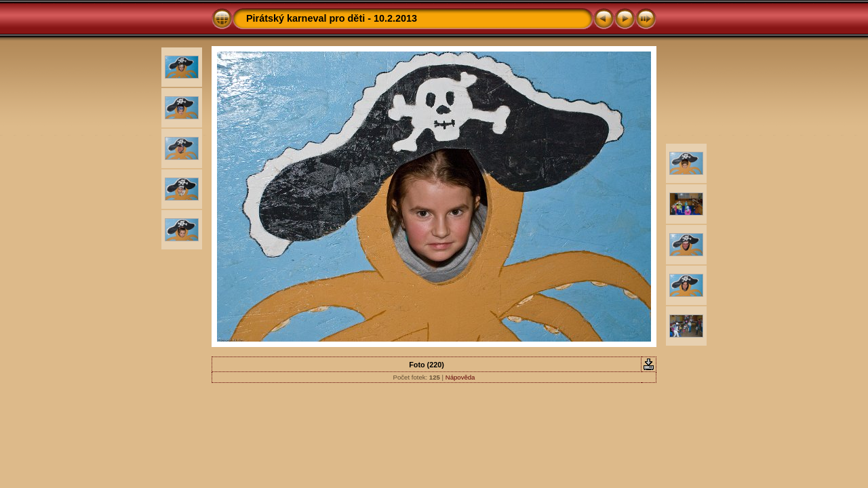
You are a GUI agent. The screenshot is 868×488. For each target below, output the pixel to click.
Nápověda (460, 377)
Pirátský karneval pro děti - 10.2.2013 (332, 18)
